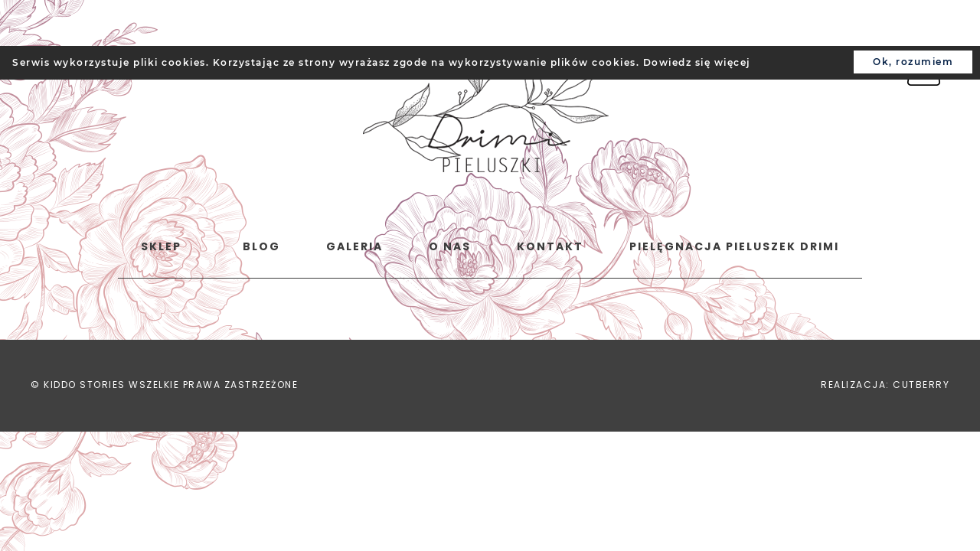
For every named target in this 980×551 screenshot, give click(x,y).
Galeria (354, 246)
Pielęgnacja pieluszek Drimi (734, 246)
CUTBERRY (921, 385)
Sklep (161, 246)
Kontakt (550, 246)
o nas (450, 246)
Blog (261, 246)
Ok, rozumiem (913, 62)
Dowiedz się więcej (697, 62)
